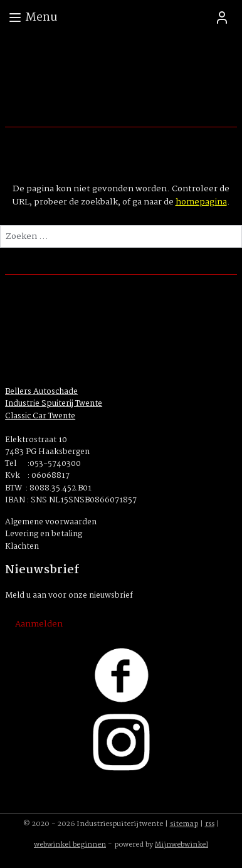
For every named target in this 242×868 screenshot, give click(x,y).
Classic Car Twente (40, 416)
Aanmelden (39, 624)
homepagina (201, 202)
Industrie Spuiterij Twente (54, 404)
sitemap (184, 824)
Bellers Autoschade (41, 392)
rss (210, 824)
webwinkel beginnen (70, 845)
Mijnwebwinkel (181, 845)
